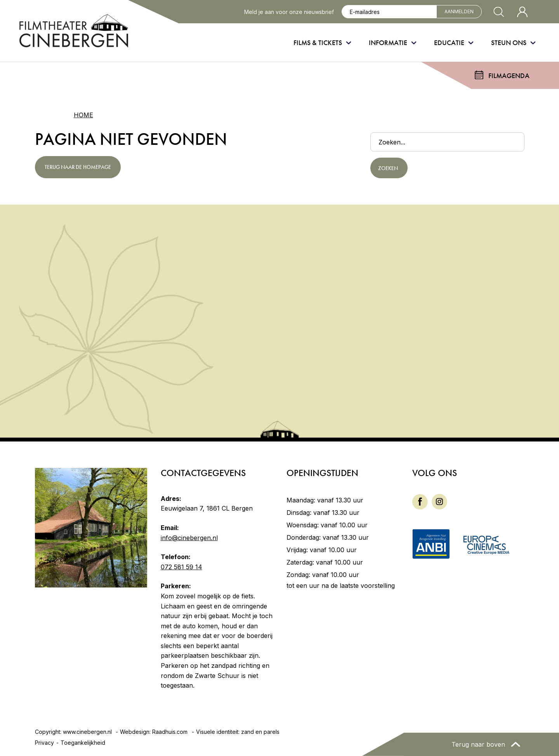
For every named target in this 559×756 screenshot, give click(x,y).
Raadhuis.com (170, 732)
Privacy (44, 743)
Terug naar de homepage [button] (78, 167)
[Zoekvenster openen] (499, 12)
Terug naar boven (479, 744)
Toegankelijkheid (83, 743)
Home (83, 115)
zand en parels (260, 732)
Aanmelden (459, 11)
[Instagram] (439, 501)
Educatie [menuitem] (449, 43)
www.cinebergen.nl (87, 732)
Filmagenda (509, 76)
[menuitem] (420, 502)
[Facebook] (420, 501)
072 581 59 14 (181, 567)
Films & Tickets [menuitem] (318, 43)
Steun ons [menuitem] (509, 43)
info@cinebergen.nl (189, 538)
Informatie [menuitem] (388, 43)
